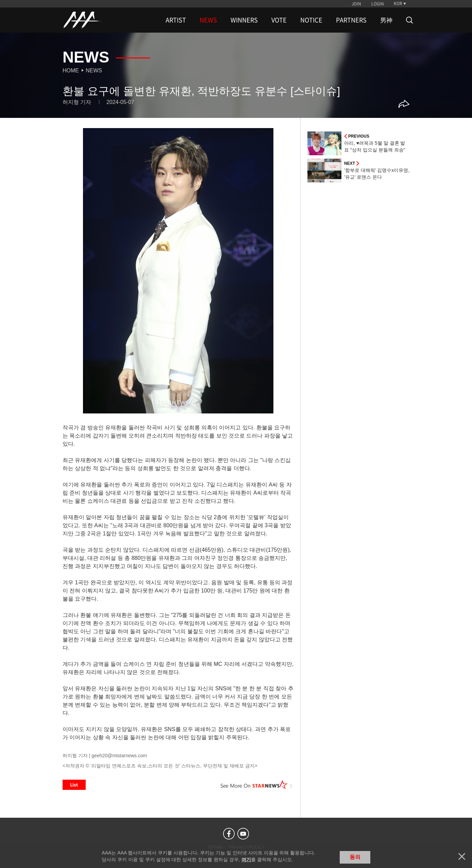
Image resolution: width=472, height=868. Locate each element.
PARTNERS (351, 20)
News (94, 70)
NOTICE (311, 20)
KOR (398, 3)
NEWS (208, 20)
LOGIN (378, 4)
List (74, 785)
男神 (386, 20)
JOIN (356, 4)
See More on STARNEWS (257, 785)
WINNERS (244, 20)
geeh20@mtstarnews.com (119, 756)
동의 (355, 857)
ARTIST (176, 20)
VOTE (279, 20)
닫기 (462, 856)
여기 (246, 860)
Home (71, 70)
